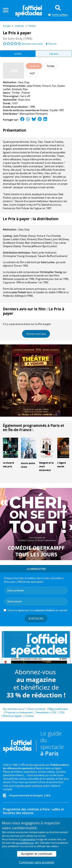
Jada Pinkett (34, 86)
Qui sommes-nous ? (14, 709)
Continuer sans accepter (37, 862)
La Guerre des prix (8, 465)
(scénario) (44, 253)
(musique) (20, 256)
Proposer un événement (19, 712)
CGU (62, 712)
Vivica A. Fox (49, 86)
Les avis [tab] (54, 54)
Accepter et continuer (37, 854)
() (25, 236)
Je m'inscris (36, 619)
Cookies (29, 716)
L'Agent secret (62, 465)
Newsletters (43, 712)
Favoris (51, 44)
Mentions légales (12, 716)
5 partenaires (28, 839)
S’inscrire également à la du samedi (37, 610)
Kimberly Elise (20, 89)
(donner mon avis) (32, 44)
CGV (54, 712)
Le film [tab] (18, 54)
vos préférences (25, 843)
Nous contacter (37, 709)
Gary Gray (24, 82)
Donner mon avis (36, 334)
